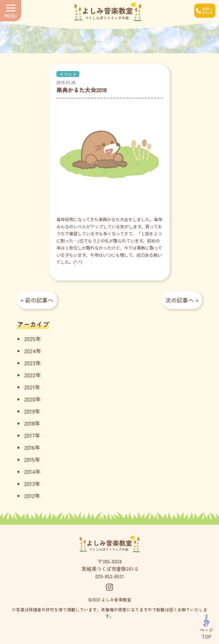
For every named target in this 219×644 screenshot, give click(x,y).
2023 (30, 363)
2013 (29, 484)
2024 (30, 351)
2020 (30, 399)
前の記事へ (39, 300)
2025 (30, 339)
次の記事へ (180, 300)
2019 (29, 411)
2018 (29, 423)
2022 (30, 375)
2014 (30, 471)
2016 (29, 447)
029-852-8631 (110, 576)
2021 (29, 387)
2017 (29, 435)
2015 (29, 459)
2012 (29, 496)
